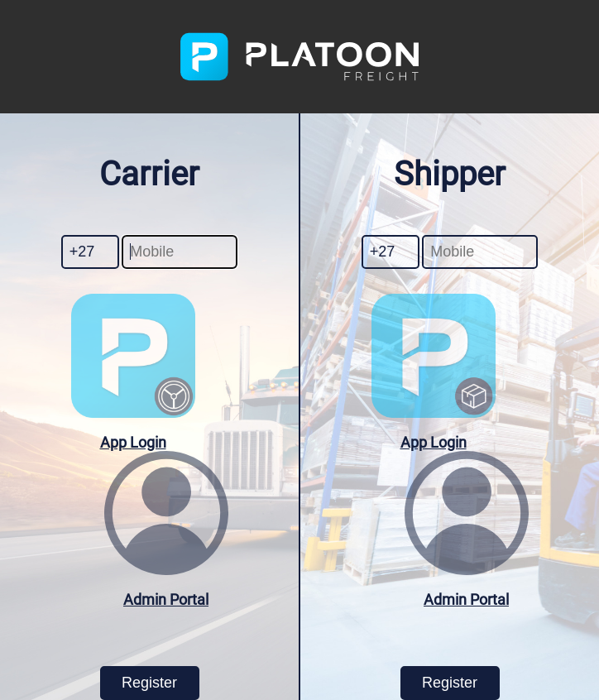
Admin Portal (166, 599)
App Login (133, 442)
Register (149, 683)
